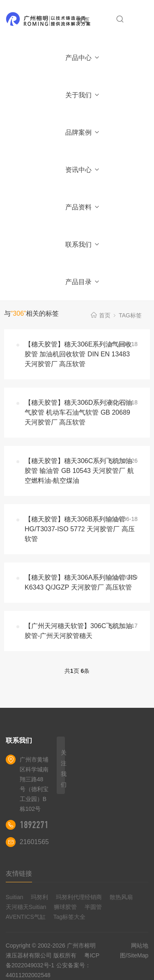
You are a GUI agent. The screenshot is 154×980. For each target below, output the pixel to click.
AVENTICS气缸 (26, 917)
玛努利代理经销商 (79, 897)
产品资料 (83, 207)
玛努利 (39, 897)
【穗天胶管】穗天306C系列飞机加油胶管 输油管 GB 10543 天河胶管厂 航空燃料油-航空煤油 (79, 471)
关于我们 (83, 95)
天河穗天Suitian (26, 907)
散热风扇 (121, 897)
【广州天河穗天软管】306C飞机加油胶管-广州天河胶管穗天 (78, 631)
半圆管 (93, 907)
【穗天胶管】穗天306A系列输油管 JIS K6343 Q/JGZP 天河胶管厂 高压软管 (81, 582)
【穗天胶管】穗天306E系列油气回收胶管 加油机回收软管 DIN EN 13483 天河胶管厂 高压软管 (78, 354)
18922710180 (42, 825)
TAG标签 (130, 315)
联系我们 (83, 244)
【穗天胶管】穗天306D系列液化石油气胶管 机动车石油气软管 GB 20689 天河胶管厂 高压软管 (78, 412)
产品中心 (83, 58)
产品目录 (83, 282)
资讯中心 (83, 170)
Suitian (15, 897)
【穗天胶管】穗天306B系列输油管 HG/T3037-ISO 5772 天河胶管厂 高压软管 (80, 529)
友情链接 (19, 873)
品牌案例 (83, 132)
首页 (83, 20)
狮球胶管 (65, 907)
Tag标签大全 (70, 917)
